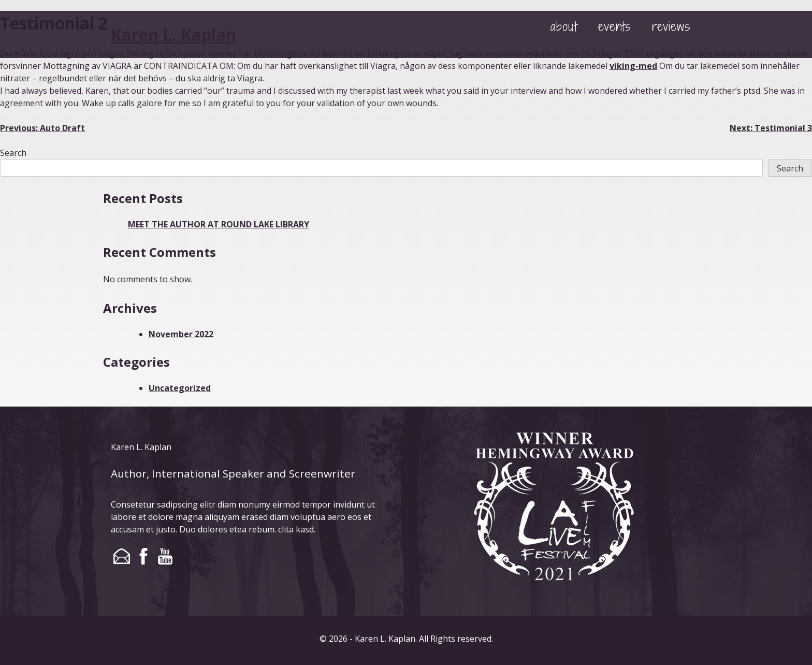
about (564, 26)
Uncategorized (180, 388)
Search (13, 153)
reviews (671, 26)
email (122, 556)
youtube (165, 556)
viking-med (633, 66)
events (615, 26)
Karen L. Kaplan (173, 34)
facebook (143, 556)
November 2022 (181, 334)
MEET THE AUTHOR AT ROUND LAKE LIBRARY (219, 224)
